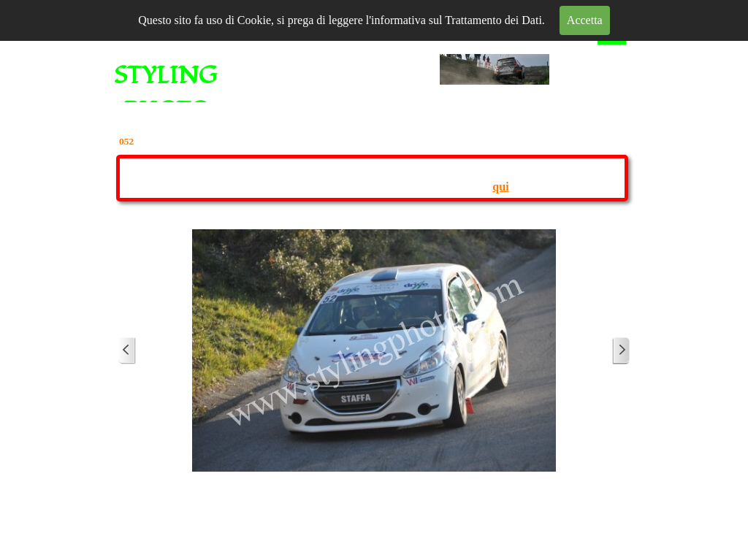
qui (500, 187)
